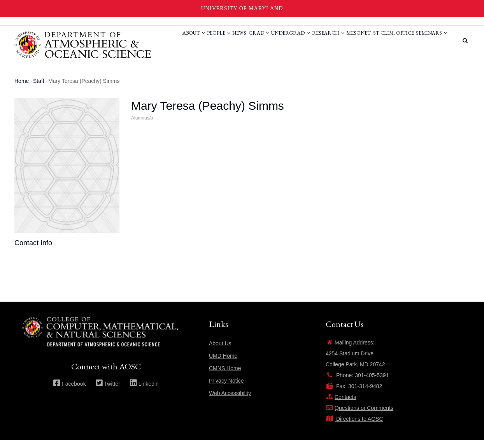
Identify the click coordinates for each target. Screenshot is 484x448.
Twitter (108, 392)
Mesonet (345, 40)
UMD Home (223, 364)
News (203, 40)
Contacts (341, 405)
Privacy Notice (226, 389)
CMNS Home (225, 376)
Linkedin (144, 392)
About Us (220, 351)
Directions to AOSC (354, 427)
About (146, 40)
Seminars (151, 69)
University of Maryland (242, 8)
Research (309, 40)
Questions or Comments (359, 416)
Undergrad (266, 40)
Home (22, 89)
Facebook (69, 392)
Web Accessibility (230, 401)
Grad (229, 40)
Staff (39, 89)
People (177, 40)
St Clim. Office (386, 40)
